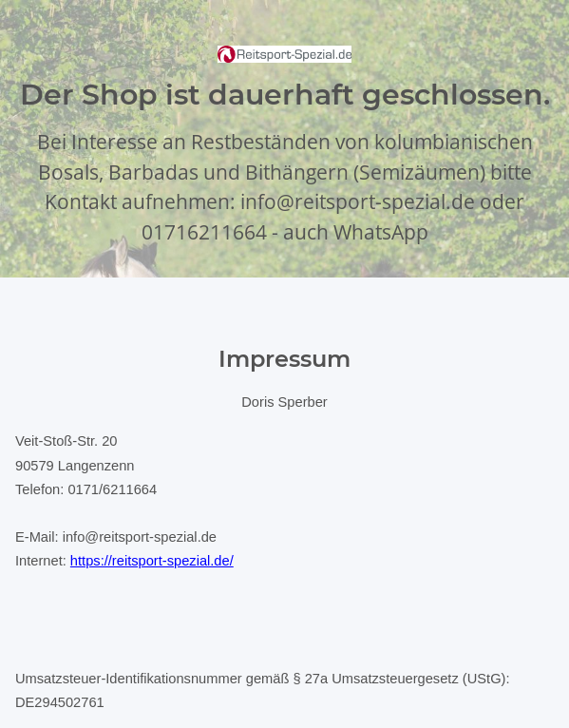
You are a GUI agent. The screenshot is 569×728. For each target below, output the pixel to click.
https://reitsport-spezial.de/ (152, 561)
